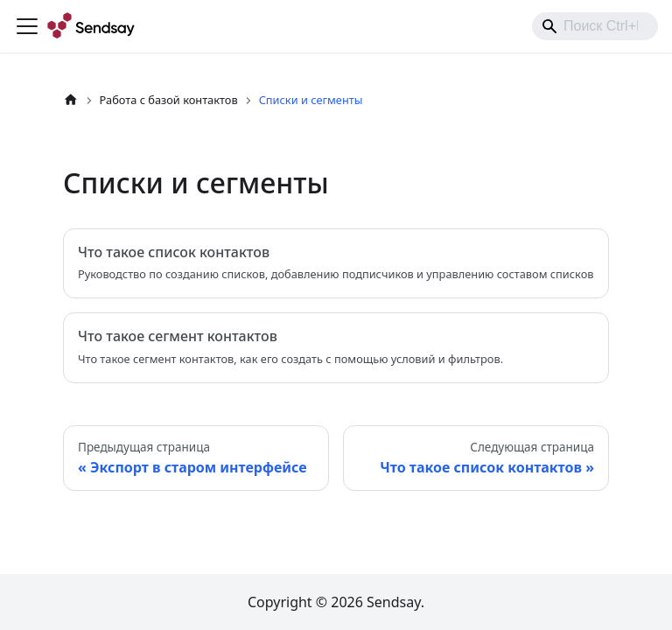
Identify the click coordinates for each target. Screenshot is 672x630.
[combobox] (595, 26)
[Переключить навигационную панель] (27, 26)
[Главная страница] (71, 100)
